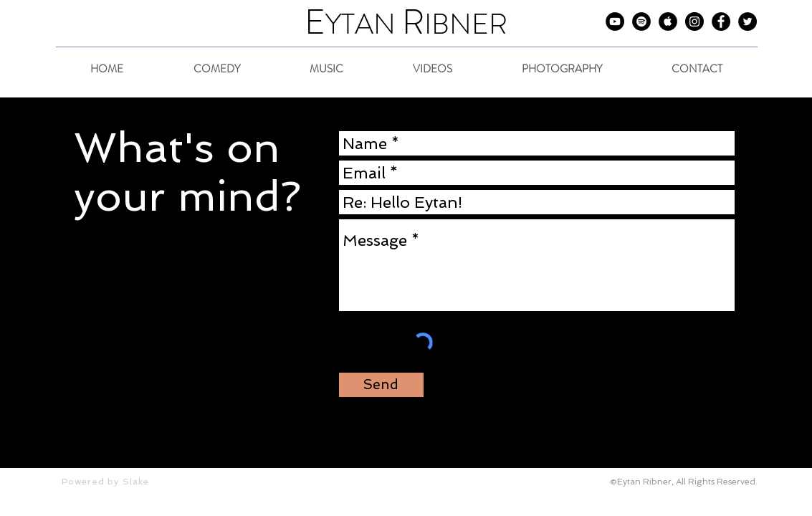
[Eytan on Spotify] (641, 21)
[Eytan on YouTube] (615, 21)
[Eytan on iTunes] (668, 21)
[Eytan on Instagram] (694, 21)
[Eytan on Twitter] (747, 21)
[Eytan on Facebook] (721, 21)
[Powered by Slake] (120, 481)
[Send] (381, 385)
